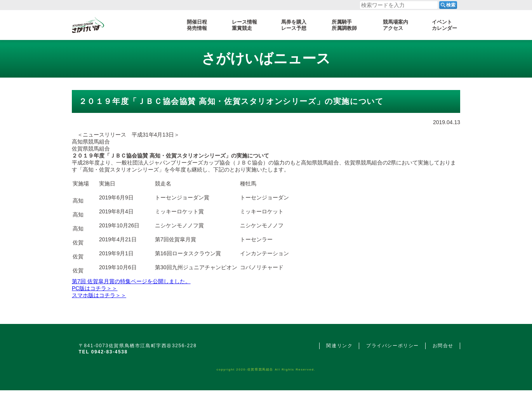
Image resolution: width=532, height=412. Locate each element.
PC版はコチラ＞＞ (95, 288)
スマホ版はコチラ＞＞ (99, 295)
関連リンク (339, 346)
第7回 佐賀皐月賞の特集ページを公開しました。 (131, 281)
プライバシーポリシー (393, 346)
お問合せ (443, 346)
